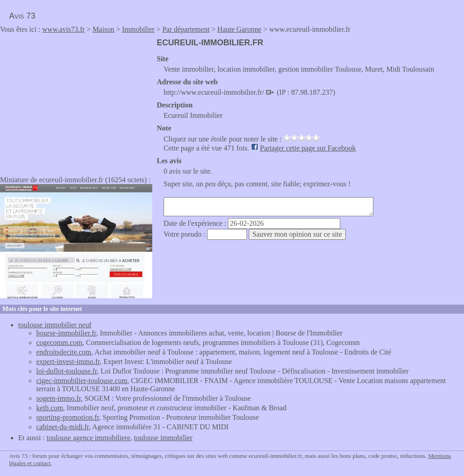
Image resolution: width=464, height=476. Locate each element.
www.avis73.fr (63, 29)
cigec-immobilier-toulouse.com (82, 381)
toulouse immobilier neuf (55, 325)
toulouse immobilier (163, 438)
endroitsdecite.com (64, 352)
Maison (103, 29)
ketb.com (50, 408)
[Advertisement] (76, 102)
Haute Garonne (239, 29)
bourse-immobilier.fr (66, 333)
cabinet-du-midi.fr (63, 427)
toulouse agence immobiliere (89, 438)
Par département (186, 29)
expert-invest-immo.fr (68, 362)
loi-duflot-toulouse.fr (67, 371)
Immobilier (138, 29)
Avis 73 (22, 16)
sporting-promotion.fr (68, 417)
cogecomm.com (59, 342)
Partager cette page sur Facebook (308, 148)
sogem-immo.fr (58, 398)
